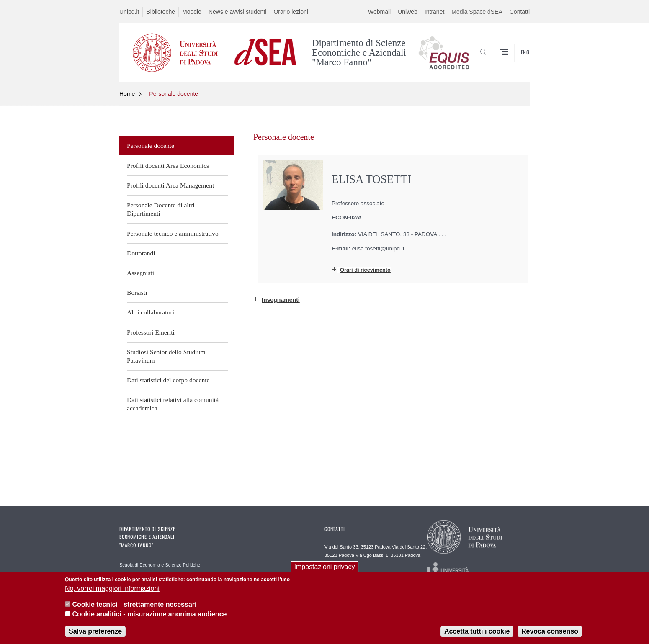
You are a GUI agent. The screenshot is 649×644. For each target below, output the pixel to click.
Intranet (434, 12)
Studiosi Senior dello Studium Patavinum (166, 356)
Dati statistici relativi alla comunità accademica (173, 404)
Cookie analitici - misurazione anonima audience (149, 615)
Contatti (520, 12)
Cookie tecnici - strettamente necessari (134, 606)
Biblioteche (161, 12)
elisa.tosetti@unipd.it (378, 249)
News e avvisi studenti (238, 12)
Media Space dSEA (477, 12)
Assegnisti (140, 273)
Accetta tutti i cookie (477, 632)
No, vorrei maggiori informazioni (112, 590)
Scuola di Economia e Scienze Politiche (160, 565)
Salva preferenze (95, 632)
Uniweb (408, 12)
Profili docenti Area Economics (168, 166)
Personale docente (174, 94)
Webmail (379, 12)
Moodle (192, 12)
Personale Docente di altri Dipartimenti (161, 209)
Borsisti (137, 292)
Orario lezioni (291, 12)
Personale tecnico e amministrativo (173, 233)
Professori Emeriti (151, 332)
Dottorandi (141, 253)
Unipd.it (129, 12)
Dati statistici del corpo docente (168, 380)
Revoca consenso (550, 632)
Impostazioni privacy (325, 568)
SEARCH (515, 62)
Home (127, 94)
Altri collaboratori (151, 312)
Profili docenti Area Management (170, 185)
